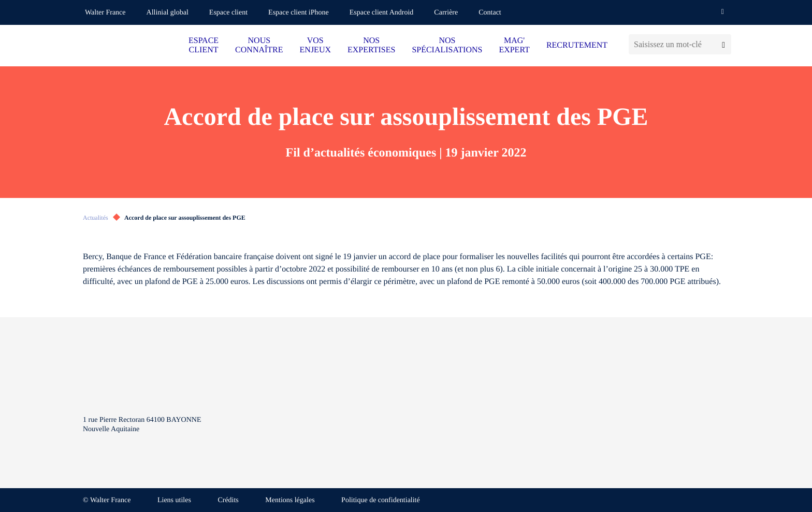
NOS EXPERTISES (371, 45)
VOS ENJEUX (315, 45)
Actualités (96, 218)
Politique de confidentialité (381, 500)
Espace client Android (382, 13)
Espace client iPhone (299, 13)
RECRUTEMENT (577, 45)
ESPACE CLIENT (204, 45)
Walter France (105, 13)
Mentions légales (290, 500)
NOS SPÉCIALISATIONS (447, 45)
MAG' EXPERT (514, 45)
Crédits (228, 500)
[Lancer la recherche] (723, 44)
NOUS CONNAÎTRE (259, 45)
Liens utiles (174, 500)
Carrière (446, 13)
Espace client (228, 13)
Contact (490, 13)
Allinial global (168, 13)
